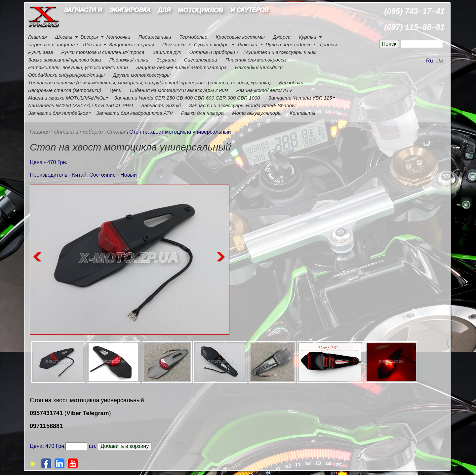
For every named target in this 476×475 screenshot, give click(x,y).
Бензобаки (291, 83)
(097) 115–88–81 (414, 27)
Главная (38, 37)
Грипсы (328, 44)
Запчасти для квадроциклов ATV (135, 113)
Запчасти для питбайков (58, 113)
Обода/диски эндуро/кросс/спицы (66, 75)
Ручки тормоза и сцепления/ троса (103, 52)
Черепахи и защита (51, 44)
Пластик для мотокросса (256, 60)
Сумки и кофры (212, 44)
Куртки (307, 37)
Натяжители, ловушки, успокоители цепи (78, 67)
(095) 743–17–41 (414, 11)
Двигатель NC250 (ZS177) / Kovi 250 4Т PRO (80, 105)
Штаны (92, 44)
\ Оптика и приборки (77, 132)
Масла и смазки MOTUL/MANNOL (67, 98)
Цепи (115, 90)
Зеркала (166, 60)
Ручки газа (40, 52)
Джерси (282, 37)
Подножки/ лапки (129, 60)
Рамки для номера (202, 113)
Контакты (303, 113)
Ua (440, 61)
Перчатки (174, 44)
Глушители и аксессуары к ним (280, 52)
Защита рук (167, 52)
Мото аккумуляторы (257, 113)
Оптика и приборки (212, 52)
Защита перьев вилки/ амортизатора (181, 67)
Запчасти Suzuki (161, 105)
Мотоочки (118, 37)
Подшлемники (155, 37)
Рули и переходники (289, 44)
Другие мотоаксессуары (142, 75)
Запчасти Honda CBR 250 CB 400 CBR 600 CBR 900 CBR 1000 (187, 98)
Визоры (89, 37)
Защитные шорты (132, 44)
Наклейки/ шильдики (259, 67)
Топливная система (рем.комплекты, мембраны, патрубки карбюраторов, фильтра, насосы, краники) (149, 83)
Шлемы (64, 37)
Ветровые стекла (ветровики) (65, 90)
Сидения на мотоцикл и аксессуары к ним (179, 90)
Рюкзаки (247, 44)
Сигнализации (201, 60)
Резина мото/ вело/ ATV (264, 90)
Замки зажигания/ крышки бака (64, 60)
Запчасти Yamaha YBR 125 (300, 98)
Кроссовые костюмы (240, 37)
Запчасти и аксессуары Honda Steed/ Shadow (242, 105)
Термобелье (194, 37)
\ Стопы (115, 132)
